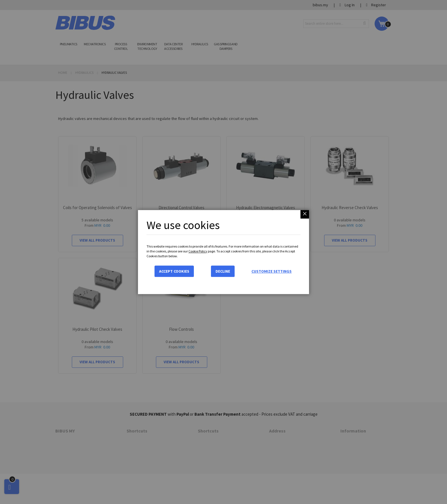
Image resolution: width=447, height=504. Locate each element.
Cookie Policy (198, 251)
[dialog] (223, 252)
